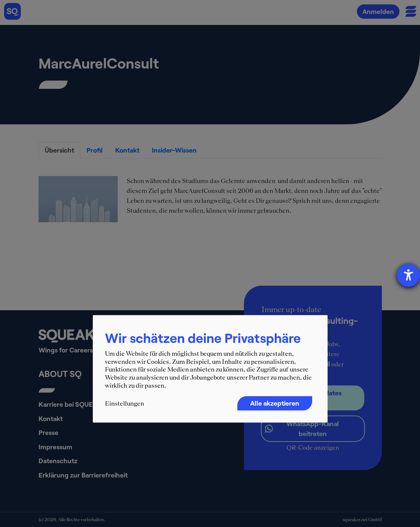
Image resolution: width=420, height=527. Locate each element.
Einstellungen (125, 404)
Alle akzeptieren (275, 403)
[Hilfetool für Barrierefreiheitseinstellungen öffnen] (408, 275)
